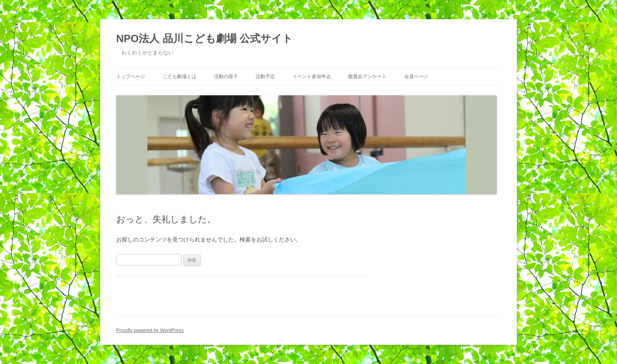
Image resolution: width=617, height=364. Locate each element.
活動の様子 (226, 76)
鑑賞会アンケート (367, 76)
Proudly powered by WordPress (150, 330)
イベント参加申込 (312, 76)
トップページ (131, 76)
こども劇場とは (179, 76)
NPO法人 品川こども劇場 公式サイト (205, 38)
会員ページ (416, 76)
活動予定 (265, 76)
